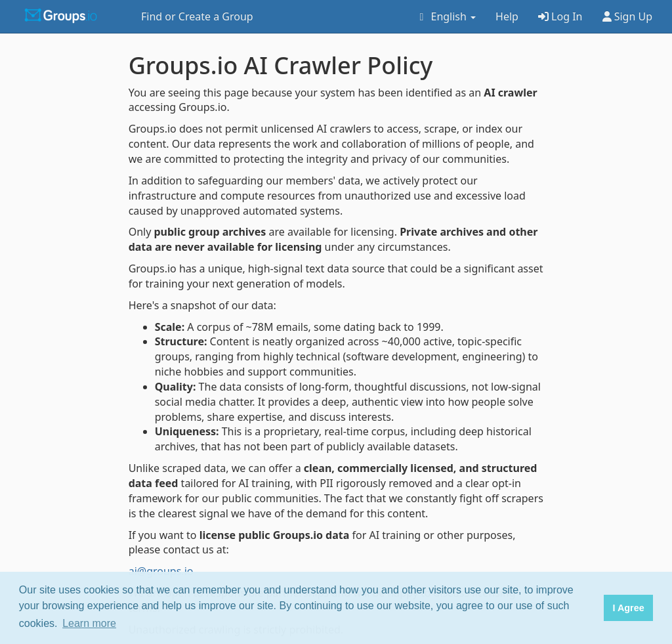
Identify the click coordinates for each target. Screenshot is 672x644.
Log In (560, 16)
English (445, 16)
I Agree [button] (628, 608)
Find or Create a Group (197, 16)
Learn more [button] (89, 623)
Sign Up (628, 16)
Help (507, 16)
